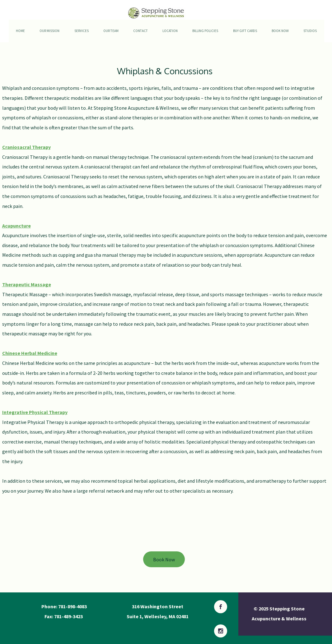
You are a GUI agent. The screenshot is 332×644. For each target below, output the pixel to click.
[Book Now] (164, 559)
